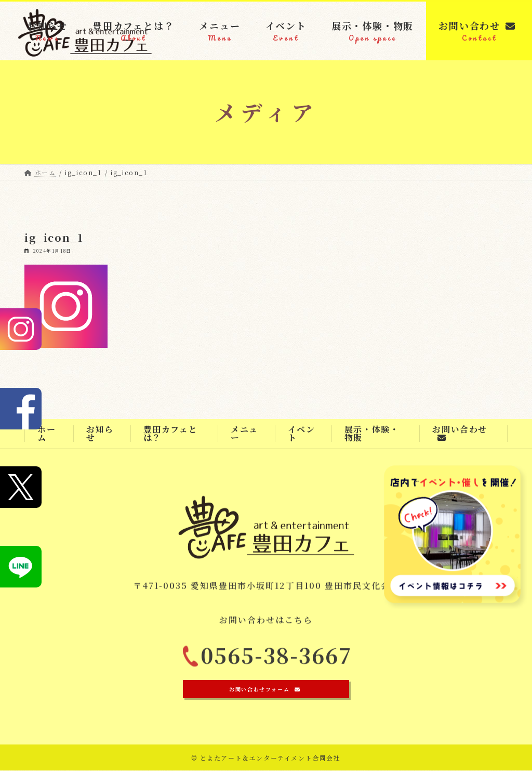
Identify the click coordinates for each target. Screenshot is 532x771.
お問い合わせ (460, 433)
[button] (266, 690)
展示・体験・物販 (372, 433)
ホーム (46, 433)
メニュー (244, 433)
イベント (302, 433)
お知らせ (100, 433)
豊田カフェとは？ (171, 433)
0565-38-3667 (276, 659)
